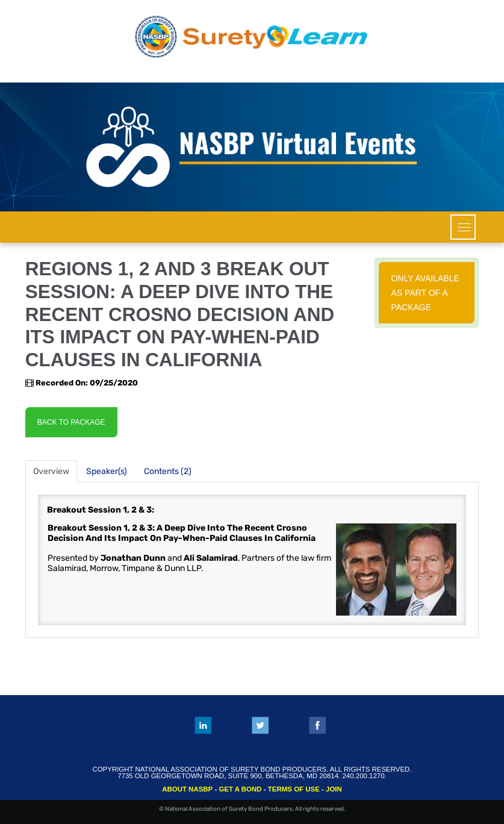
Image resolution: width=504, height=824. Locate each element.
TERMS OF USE (294, 789)
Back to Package (71, 422)
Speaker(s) (107, 471)
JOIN (334, 789)
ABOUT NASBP (187, 789)
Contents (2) (168, 471)
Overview (51, 471)
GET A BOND (240, 789)
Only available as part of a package (425, 293)
